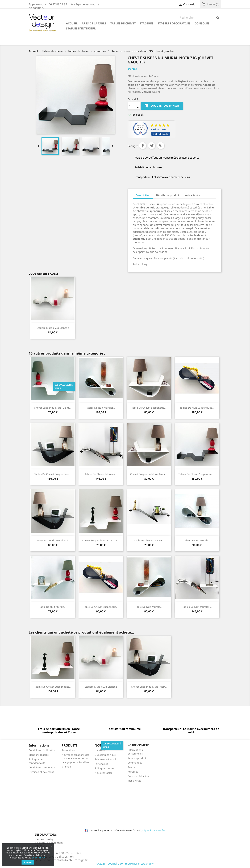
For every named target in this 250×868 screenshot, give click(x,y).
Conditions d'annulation (43, 767)
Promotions (68, 750)
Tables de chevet (123, 23)
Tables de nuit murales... (101, 408)
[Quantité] (132, 106)
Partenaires (101, 764)
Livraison (100, 750)
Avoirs (131, 767)
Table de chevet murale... (149, 540)
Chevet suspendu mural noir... (53, 540)
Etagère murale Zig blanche (53, 328)
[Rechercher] (200, 18)
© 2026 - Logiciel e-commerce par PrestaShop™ (125, 863)
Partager (143, 146)
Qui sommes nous (105, 755)
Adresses (133, 772)
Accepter (28, 862)
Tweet (152, 146)
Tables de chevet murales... (101, 474)
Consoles (202, 23)
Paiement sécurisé (105, 759)
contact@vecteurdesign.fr (70, 860)
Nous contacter (103, 773)
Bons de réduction (138, 776)
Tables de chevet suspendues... (53, 474)
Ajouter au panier (162, 106)
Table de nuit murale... (197, 540)
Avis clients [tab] (192, 195)
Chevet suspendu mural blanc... (53, 408)
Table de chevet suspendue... (101, 607)
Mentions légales (39, 755)
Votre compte (138, 745)
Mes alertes (134, 781)
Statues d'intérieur (81, 28)
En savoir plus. (39, 858)
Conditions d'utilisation (42, 750)
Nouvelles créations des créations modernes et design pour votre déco (76, 758)
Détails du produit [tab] (168, 195)
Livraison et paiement (41, 772)
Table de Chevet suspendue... (149, 408)
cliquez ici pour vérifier (154, 830)
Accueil (72, 23)
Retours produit (137, 758)
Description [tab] (143, 195)
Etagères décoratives (174, 23)
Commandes (135, 763)
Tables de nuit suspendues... (197, 408)
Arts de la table (94, 23)
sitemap (66, 767)
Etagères (147, 23)
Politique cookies (104, 768)
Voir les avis (161, 134)
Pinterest (161, 146)
